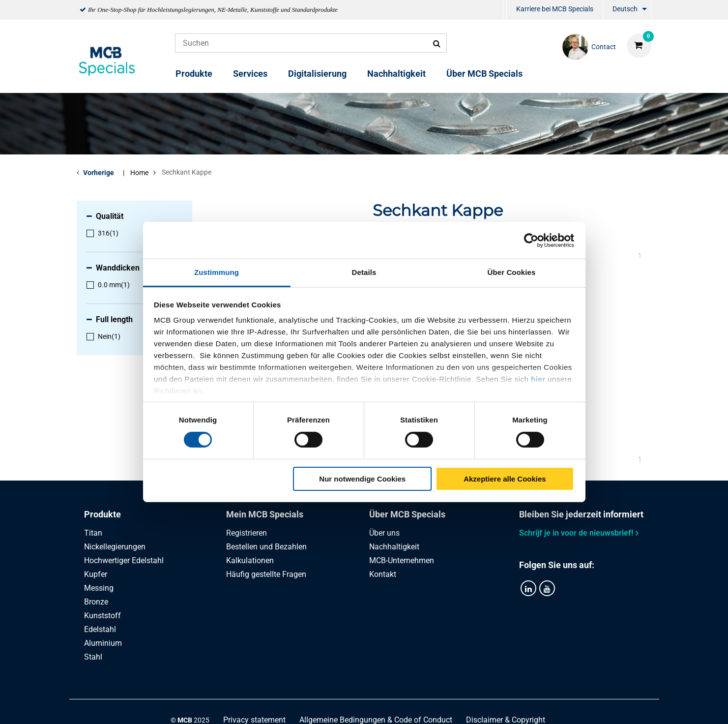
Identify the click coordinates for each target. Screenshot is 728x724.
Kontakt (383, 574)
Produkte (194, 74)
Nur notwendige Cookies (362, 479)
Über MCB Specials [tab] (407, 514)
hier (538, 379)
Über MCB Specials (484, 74)
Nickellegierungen (115, 547)
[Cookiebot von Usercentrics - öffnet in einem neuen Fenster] (531, 240)
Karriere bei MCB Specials (555, 9)
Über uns (384, 533)
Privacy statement (254, 706)
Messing (99, 588)
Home (139, 173)
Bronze (96, 602)
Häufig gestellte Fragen (266, 574)
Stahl (93, 657)
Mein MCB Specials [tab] (265, 514)
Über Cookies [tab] (512, 272)
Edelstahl (100, 629)
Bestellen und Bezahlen (266, 547)
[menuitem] (505, 10)
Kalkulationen (250, 560)
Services (250, 74)
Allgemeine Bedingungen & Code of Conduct (376, 706)
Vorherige (99, 173)
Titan (93, 533)
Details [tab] (364, 272)
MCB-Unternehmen (402, 560)
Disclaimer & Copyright (506, 706)
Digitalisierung (317, 74)
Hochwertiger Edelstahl (124, 560)
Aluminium (103, 643)
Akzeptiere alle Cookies (505, 479)
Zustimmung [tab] (217, 272)
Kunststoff (102, 616)
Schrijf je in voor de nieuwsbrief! (576, 533)
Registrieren (247, 533)
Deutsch (625, 9)
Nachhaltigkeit (396, 74)
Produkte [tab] (102, 514)
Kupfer (96, 574)
